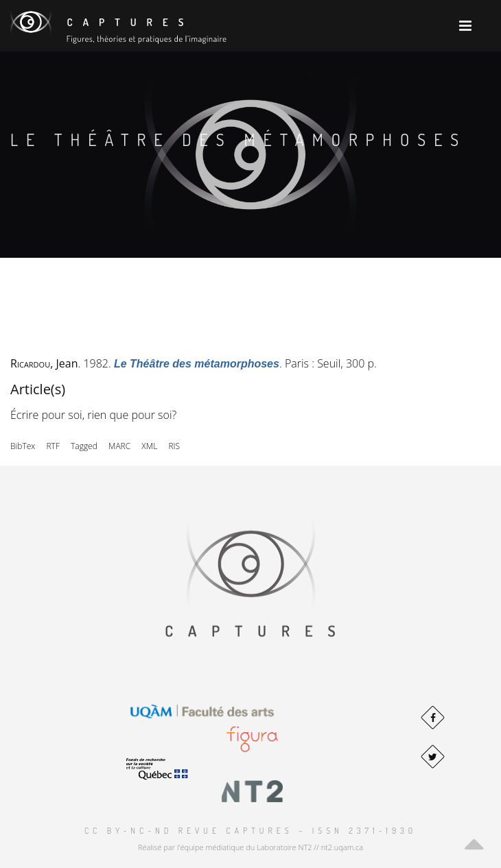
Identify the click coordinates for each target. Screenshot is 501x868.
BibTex (23, 446)
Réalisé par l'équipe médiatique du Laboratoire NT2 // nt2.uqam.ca (250, 847)
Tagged (84, 446)
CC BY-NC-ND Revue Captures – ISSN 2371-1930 (250, 831)
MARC (119, 446)
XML (149, 446)
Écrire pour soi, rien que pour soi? (93, 415)
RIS (174, 446)
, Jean (44, 363)
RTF (53, 446)
